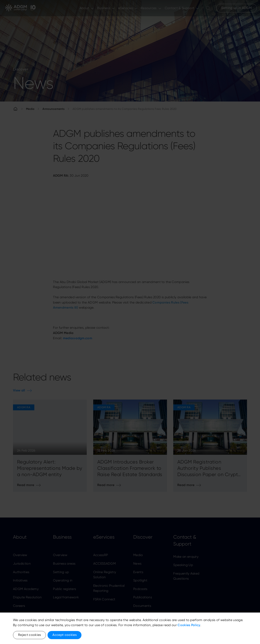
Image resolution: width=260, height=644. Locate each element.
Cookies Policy (189, 625)
